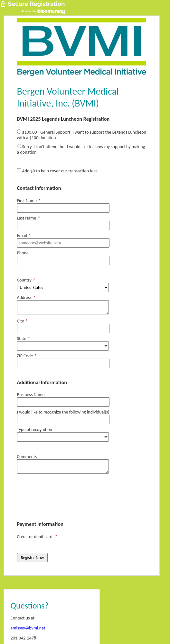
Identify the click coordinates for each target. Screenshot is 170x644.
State (24, 338)
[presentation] (66, 498)
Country (26, 280)
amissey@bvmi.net (28, 628)
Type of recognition (35, 429)
